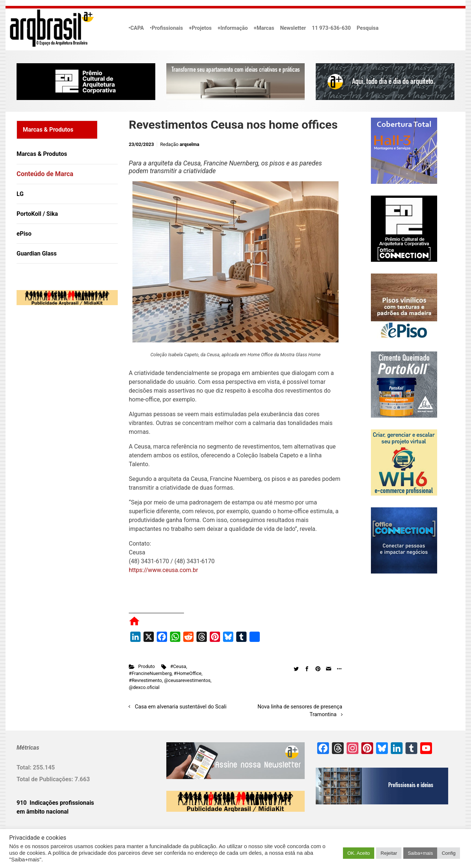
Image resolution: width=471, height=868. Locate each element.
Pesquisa (367, 28)
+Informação (233, 28)
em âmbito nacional (43, 812)
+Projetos (200, 28)
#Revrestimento (145, 680)
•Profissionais (166, 28)
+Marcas (264, 28)
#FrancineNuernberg (150, 673)
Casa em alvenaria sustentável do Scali (181, 707)
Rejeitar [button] (389, 853)
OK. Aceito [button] (359, 853)
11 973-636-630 (331, 28)
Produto (147, 666)
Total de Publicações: (46, 779)
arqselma (189, 144)
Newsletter (293, 28)
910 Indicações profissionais (55, 803)
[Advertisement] (63, 386)
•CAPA (136, 28)
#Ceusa (178, 666)
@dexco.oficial (144, 687)
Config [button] (449, 853)
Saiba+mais (420, 853)
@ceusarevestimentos (187, 680)
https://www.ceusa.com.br (163, 570)
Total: (25, 767)
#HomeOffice (188, 673)
